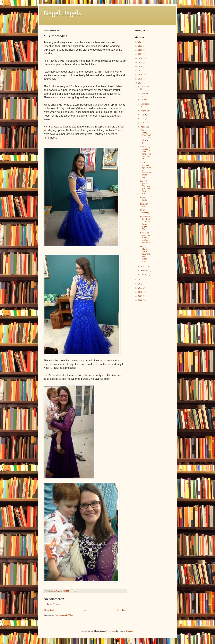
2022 (141, 50)
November (145, 93)
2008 (141, 300)
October (144, 100)
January (144, 275)
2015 (141, 79)
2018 (141, 67)
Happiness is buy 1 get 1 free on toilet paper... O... (145, 223)
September (145, 104)
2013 (141, 280)
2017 (141, 71)
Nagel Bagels (62, 13)
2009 (141, 296)
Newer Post (49, 610)
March (144, 266)
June (143, 119)
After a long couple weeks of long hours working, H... (146, 153)
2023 (141, 46)
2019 (141, 62)
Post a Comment (54, 604)
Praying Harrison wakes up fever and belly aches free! (145, 254)
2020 (141, 58)
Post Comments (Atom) (64, 615)
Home (85, 610)
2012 (141, 284)
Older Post (121, 610)
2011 (141, 288)
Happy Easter (144, 199)
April (143, 127)
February (145, 270)
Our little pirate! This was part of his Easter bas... (145, 187)
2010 (141, 292)
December (145, 87)
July (143, 114)
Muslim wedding (145, 212)
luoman (112, 631)
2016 (141, 75)
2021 (141, 54)
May (143, 123)
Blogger (129, 631)
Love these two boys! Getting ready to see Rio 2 (145, 238)
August (144, 110)
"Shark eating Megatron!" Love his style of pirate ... (146, 136)
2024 (141, 42)
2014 (141, 83)
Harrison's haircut (144, 205)
